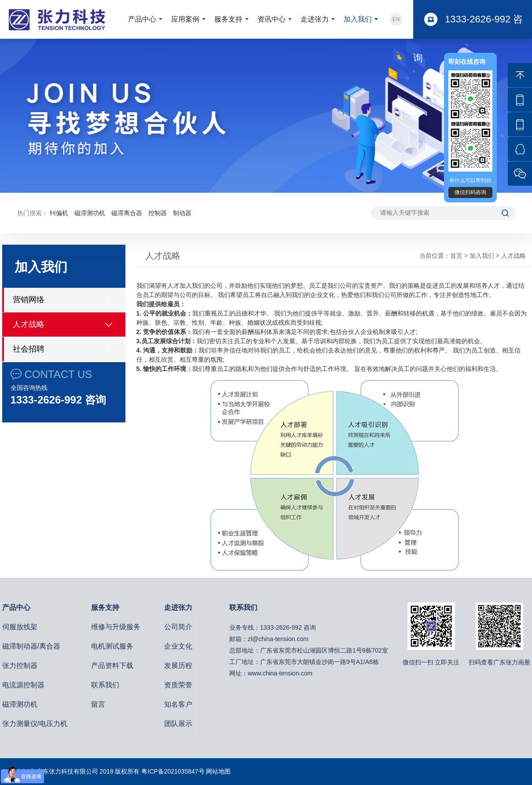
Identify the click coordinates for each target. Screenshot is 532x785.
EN (396, 19)
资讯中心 (272, 19)
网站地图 (218, 771)
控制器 (158, 213)
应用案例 (185, 19)
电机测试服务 (112, 646)
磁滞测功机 (90, 213)
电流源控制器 (23, 685)
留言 (98, 704)
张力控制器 (20, 666)
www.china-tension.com (280, 673)
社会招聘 (29, 349)
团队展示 (178, 724)
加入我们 (358, 19)
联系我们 (105, 685)
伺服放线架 (20, 627)
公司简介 (178, 627)
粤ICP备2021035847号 (173, 771)
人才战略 (29, 324)
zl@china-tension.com (278, 639)
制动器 (182, 213)
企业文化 (178, 646)
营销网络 (29, 300)
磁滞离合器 (127, 213)
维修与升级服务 (116, 627)
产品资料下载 (112, 666)
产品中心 (142, 19)
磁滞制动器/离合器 (31, 646)
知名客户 (178, 704)
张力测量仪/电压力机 (35, 724)
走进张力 (315, 19)
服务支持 (228, 19)
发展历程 (178, 666)
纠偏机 (59, 213)
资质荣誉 (178, 685)
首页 (456, 256)
